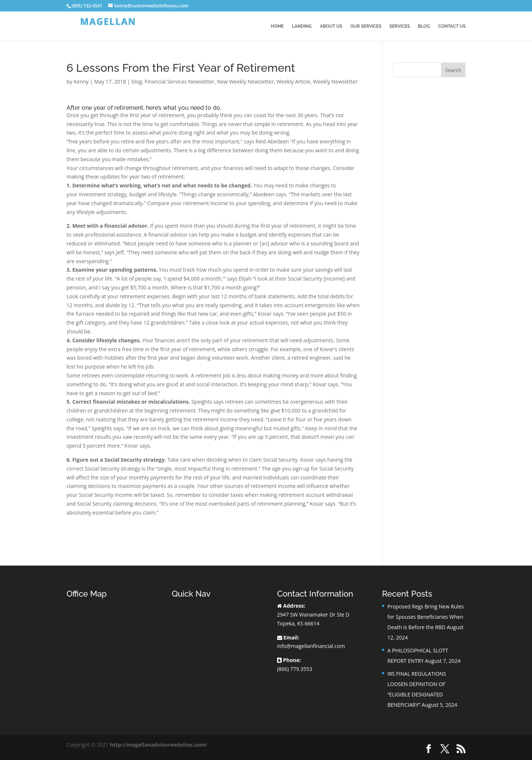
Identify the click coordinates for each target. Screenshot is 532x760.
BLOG (424, 26)
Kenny (81, 82)
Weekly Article (293, 82)
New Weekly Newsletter (245, 82)
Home (277, 26)
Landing (302, 26)
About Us (331, 26)
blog (137, 82)
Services (400, 26)
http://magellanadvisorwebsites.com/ (159, 745)
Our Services (366, 26)
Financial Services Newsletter (179, 82)
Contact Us (452, 26)
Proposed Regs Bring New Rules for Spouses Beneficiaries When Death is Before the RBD (425, 617)
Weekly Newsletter (335, 82)
